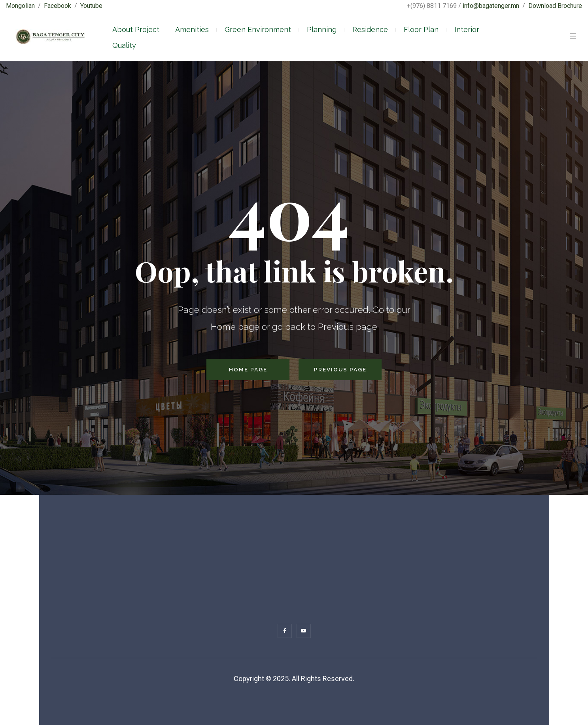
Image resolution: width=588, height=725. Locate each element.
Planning (322, 29)
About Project (136, 29)
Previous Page (340, 369)
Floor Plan (421, 29)
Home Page (248, 369)
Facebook (58, 6)
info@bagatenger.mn (491, 6)
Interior (467, 29)
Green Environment (258, 29)
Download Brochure (555, 6)
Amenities (192, 29)
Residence (370, 29)
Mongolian (20, 6)
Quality (124, 45)
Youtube (91, 6)
